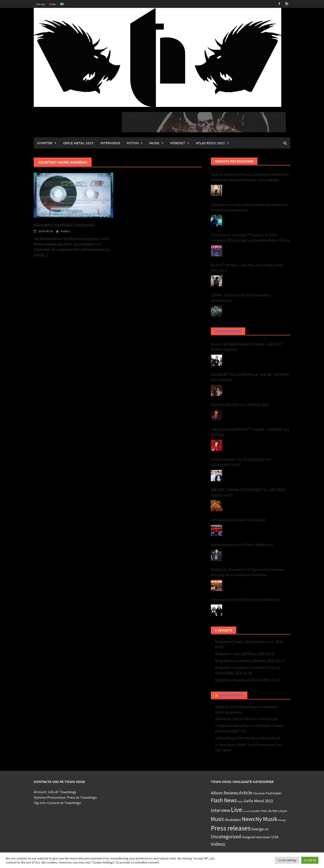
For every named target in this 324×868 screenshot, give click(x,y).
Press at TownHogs (82, 797)
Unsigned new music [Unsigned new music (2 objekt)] (256, 837)
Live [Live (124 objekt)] (236, 810)
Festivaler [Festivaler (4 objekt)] (274, 793)
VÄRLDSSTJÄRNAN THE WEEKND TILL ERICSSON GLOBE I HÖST (248, 492)
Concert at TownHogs (64, 803)
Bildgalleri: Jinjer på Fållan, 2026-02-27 (245, 654)
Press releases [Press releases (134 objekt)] (231, 828)
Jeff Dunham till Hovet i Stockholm (238, 520)
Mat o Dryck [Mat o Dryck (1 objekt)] (280, 811)
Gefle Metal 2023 (78, 143)
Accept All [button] (310, 860)
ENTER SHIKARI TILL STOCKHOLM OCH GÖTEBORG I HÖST (241, 462)
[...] (45, 255)
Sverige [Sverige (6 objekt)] (258, 829)
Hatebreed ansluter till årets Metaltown (242, 545)
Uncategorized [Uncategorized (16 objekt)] (226, 837)
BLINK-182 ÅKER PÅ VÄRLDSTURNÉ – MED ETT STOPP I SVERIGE (247, 347)
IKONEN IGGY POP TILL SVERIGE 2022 (240, 405)
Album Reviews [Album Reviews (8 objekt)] (225, 793)
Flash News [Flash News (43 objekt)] (224, 800)
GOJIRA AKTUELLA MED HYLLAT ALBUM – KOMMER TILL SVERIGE (250, 377)
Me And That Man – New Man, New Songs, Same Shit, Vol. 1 (247, 268)
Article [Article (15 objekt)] (246, 793)
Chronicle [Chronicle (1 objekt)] (259, 793)
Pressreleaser (228, 331)
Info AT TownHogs (62, 792)
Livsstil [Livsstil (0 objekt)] (246, 811)
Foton (133, 143)
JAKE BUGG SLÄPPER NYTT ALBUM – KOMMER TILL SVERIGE (250, 432)
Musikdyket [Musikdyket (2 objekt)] (233, 820)
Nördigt (178, 143)
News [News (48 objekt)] (248, 819)
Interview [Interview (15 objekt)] (220, 810)
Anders (65, 231)
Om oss (40, 4)
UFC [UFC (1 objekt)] (267, 829)
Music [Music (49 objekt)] (218, 819)
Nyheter (45, 143)
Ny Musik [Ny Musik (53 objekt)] (266, 819)
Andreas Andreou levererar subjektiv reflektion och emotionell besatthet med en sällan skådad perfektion (250, 177)
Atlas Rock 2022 (210, 143)
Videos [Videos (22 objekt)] (218, 844)
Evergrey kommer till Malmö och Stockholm (245, 600)
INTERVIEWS (110, 143)
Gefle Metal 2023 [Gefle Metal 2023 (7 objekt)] (258, 801)
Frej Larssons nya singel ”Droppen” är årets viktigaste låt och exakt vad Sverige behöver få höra (250, 237)
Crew (52, 4)
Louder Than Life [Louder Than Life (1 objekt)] (261, 811)
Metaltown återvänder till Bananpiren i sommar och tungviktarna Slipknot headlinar (248, 572)
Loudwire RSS (231, 695)
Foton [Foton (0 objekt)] (240, 801)
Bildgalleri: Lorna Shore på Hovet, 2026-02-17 (250, 661)
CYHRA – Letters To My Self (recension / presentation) (241, 298)
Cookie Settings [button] (287, 860)
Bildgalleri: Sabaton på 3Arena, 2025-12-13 (248, 680)
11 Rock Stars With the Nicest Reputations (248, 738)
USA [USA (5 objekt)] (275, 837)
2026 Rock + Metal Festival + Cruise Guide (246, 719)
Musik (154, 143)
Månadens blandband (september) (64, 225)
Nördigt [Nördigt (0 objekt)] (282, 820)
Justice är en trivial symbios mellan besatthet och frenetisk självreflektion (249, 207)
